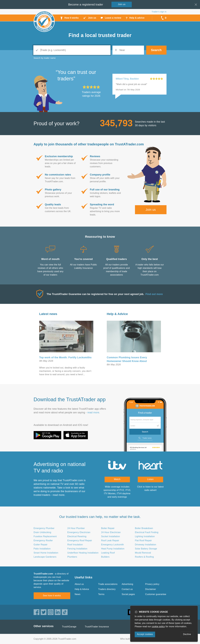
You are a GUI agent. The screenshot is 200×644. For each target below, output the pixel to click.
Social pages (128, 594)
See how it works (52, 596)
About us (79, 584)
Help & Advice (117, 314)
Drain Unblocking (42, 532)
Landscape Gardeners (45, 557)
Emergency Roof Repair (80, 540)
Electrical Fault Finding (147, 532)
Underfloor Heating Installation (83, 553)
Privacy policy (152, 584)
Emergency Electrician (79, 532)
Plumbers (72, 557)
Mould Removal (143, 553)
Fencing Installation (77, 549)
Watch (117, 479)
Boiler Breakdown (144, 528)
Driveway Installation (146, 545)
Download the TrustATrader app (70, 399)
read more (93, 412)
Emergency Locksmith (113, 545)
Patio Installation (42, 549)
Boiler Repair (108, 528)
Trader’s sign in (159, 12)
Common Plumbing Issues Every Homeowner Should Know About (127, 359)
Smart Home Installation (46, 553)
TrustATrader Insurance (97, 627)
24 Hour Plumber (76, 528)
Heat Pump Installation (113, 549)
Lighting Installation (145, 536)
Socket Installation (111, 536)
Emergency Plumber (44, 528)
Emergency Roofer (43, 540)
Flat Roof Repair (143, 540)
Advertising (127, 584)
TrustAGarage (69, 627)
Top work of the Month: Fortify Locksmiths (65, 357)
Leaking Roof (108, 553)
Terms (101, 594)
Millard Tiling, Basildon (127, 79)
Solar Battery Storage (146, 549)
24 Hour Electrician (111, 532)
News (78, 594)
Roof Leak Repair (110, 540)
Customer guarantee (156, 594)
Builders (105, 557)
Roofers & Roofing (144, 557)
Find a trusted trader (100, 35)
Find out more (154, 294)
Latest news (48, 314)
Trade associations (108, 584)
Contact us (127, 589)
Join (122, 4)
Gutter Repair (41, 545)
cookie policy (158, 626)
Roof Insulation (75, 545)
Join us (151, 210)
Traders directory (107, 589)
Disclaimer (151, 589)
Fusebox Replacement (45, 536)
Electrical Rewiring (77, 536)
